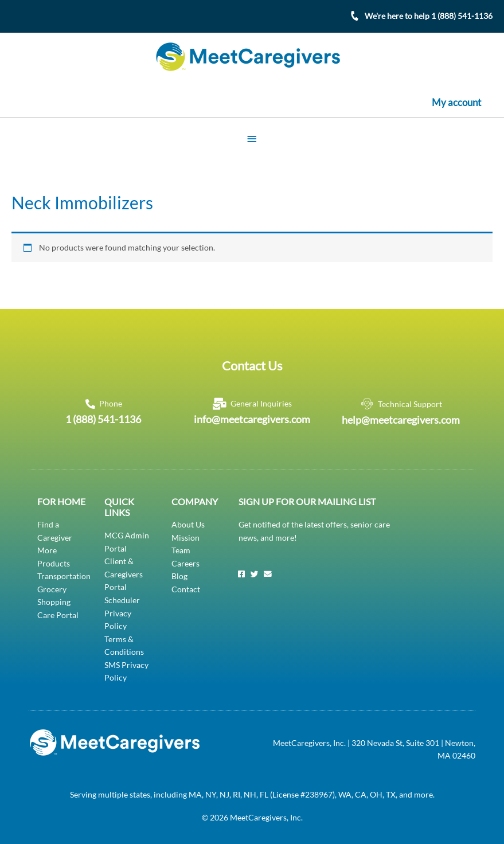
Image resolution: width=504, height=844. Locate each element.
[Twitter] (255, 574)
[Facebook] (241, 574)
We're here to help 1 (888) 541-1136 (429, 16)
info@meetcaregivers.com (252, 419)
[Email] (268, 574)
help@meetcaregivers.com (401, 419)
